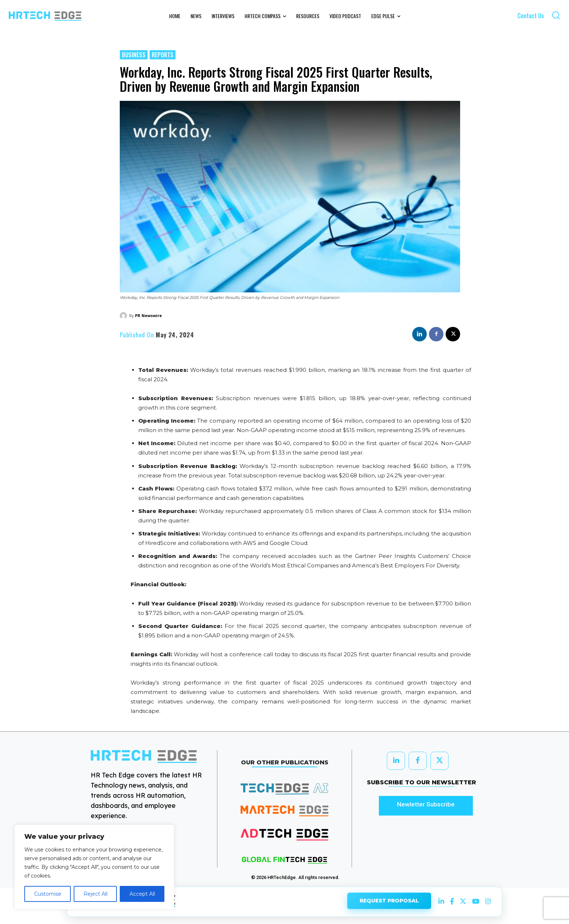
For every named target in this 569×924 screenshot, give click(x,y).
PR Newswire (148, 315)
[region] (94, 867)
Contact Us (531, 15)
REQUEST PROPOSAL (389, 902)
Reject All (95, 894)
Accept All (142, 894)
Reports (163, 55)
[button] (556, 15)
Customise (48, 894)
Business (134, 55)
